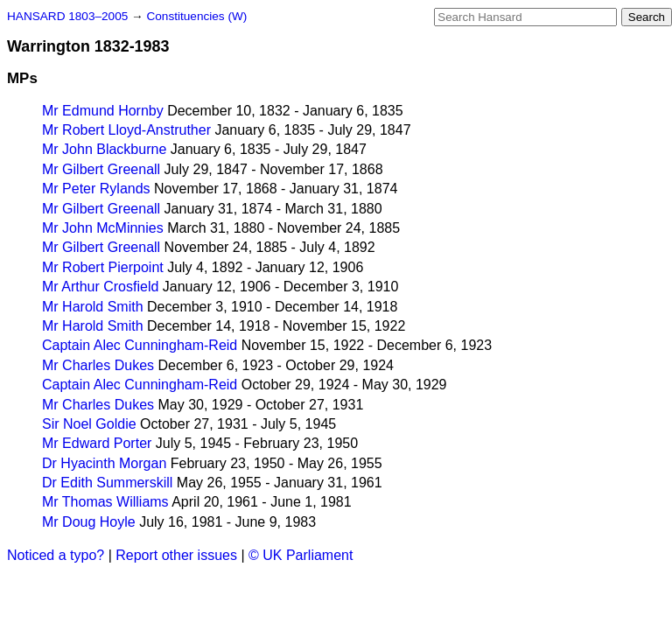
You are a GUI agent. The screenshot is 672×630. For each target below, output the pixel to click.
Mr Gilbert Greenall (101, 169)
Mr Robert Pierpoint (103, 267)
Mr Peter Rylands (96, 189)
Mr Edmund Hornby (103, 111)
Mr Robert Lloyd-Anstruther (126, 130)
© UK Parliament (301, 555)
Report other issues (176, 555)
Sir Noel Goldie (89, 424)
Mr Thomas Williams (105, 502)
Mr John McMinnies (103, 228)
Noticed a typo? (56, 555)
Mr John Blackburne (104, 149)
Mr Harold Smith (93, 307)
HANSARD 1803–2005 (67, 16)
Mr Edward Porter (97, 443)
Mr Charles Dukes (98, 365)
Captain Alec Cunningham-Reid (140, 345)
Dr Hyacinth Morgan (104, 463)
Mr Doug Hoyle (89, 522)
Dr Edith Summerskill (107, 483)
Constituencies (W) (196, 16)
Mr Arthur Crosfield (100, 287)
